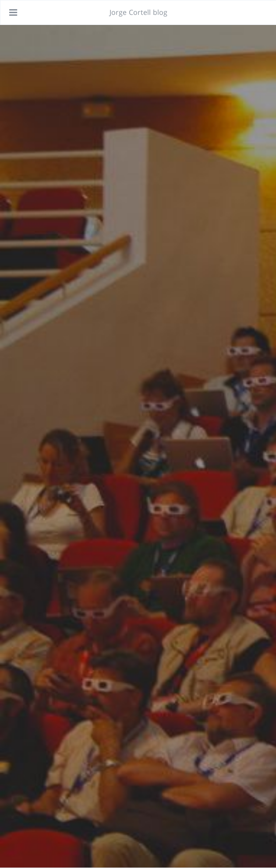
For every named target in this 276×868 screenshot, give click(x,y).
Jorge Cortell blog (139, 12)
